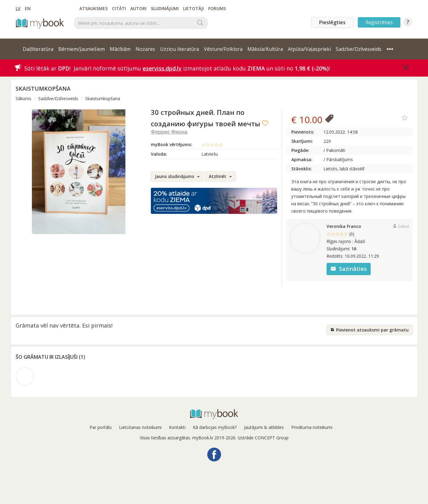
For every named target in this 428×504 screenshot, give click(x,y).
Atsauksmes (94, 8)
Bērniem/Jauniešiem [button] (82, 49)
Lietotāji (193, 8)
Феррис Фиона (169, 132)
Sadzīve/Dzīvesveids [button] (359, 49)
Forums (217, 8)
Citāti (119, 8)
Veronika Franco (344, 226)
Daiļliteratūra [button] (38, 49)
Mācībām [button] (120, 49)
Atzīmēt (220, 176)
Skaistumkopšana (103, 99)
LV (18, 8)
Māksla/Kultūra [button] (265, 49)
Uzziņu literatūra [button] (180, 49)
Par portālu (101, 427)
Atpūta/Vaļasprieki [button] (309, 49)
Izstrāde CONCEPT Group (263, 438)
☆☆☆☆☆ (212, 145)
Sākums (23, 99)
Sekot (401, 226)
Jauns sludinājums (177, 176)
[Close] (406, 67)
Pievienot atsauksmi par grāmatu (370, 330)
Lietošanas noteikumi (140, 427)
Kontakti (177, 427)
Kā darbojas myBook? (215, 427)
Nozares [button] (145, 49)
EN (28, 8)
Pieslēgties (332, 22)
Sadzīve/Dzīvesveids (58, 99)
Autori (138, 8)
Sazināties (349, 269)
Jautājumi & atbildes (264, 427)
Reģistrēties (379, 22)
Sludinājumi (165, 8)
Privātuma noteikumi (312, 427)
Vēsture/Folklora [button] (223, 49)
